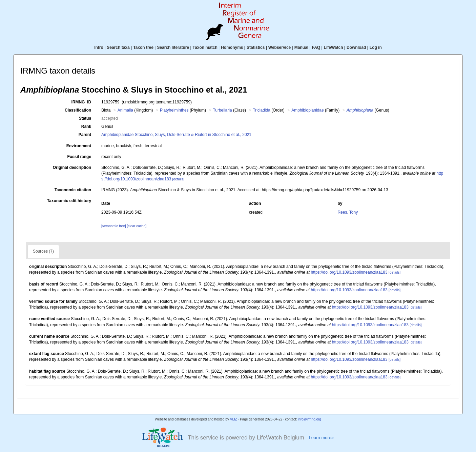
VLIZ (234, 419)
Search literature (173, 47)
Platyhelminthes (174, 110)
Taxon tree (143, 47)
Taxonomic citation (73, 190)
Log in (376, 47)
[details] (178, 179)
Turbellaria (222, 110)
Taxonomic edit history (69, 201)
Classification (78, 110)
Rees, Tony (348, 212)
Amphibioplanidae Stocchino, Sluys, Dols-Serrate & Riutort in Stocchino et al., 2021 (176, 135)
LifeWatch (334, 47)
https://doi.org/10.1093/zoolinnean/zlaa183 (349, 272)
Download (356, 47)
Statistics (256, 47)
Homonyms (232, 47)
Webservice (280, 47)
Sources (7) (43, 251)
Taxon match (205, 47)
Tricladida (262, 110)
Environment (79, 146)
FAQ (316, 47)
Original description (72, 168)
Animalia (125, 110)
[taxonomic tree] (113, 226)
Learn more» (322, 438)
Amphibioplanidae (307, 110)
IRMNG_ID (81, 102)
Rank (86, 126)
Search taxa (118, 47)
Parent (85, 135)
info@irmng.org (309, 419)
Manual (301, 47)
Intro (99, 47)
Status (85, 118)
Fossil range (79, 157)
